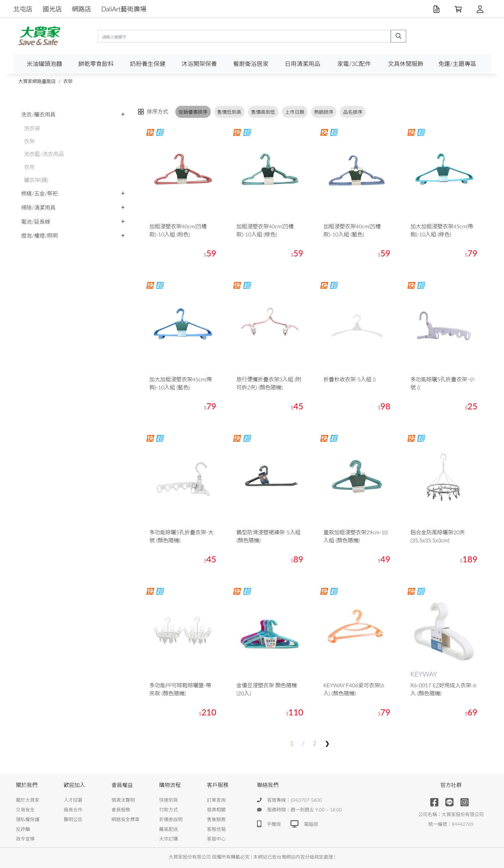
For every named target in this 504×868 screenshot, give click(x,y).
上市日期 (295, 112)
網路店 (82, 9)
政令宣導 (25, 839)
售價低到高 (229, 112)
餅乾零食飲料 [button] (96, 64)
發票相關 (216, 810)
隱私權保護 (28, 819)
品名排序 (353, 112)
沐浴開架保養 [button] (199, 64)
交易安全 (25, 810)
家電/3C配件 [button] (354, 64)
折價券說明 (171, 819)
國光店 (52, 9)
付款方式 (169, 810)
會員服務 (121, 810)
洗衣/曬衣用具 (38, 114)
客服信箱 (216, 829)
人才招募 (73, 800)
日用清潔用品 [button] (303, 64)
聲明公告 (73, 819)
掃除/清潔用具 (38, 207)
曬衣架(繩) (36, 180)
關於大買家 (28, 800)
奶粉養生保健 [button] (148, 64)
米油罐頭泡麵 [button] (45, 64)
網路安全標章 (126, 819)
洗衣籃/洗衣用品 (44, 154)
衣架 (68, 81)
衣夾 (29, 167)
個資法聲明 (123, 800)
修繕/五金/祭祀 (40, 193)
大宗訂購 (169, 839)
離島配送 (169, 829)
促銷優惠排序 (193, 112)
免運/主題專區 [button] (457, 64)
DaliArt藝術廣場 (124, 9)
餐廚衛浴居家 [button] (251, 64)
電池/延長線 (36, 221)
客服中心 (216, 839)
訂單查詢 (216, 800)
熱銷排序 (324, 112)
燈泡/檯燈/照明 (40, 235)
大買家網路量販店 (37, 81)
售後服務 (216, 819)
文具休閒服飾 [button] (406, 64)
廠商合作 (73, 810)
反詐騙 (23, 829)
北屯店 (23, 9)
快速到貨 (169, 800)
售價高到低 (263, 112)
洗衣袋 (32, 128)
